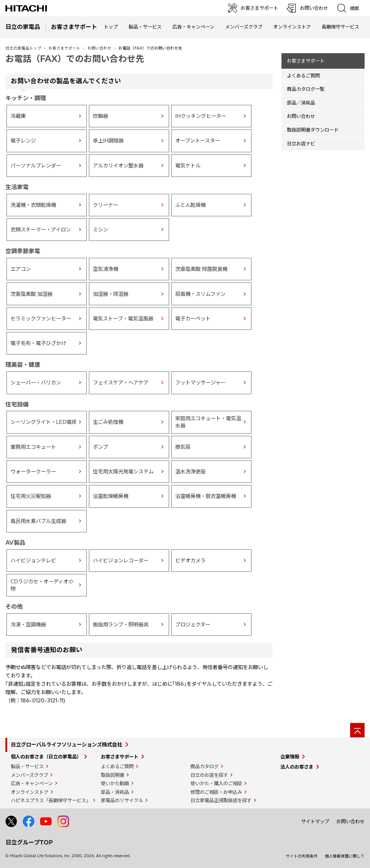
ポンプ (100, 447)
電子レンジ (23, 141)
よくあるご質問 (303, 76)
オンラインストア (292, 27)
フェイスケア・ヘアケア (121, 383)
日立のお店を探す (209, 775)
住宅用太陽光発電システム (123, 472)
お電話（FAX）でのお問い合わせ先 (75, 59)
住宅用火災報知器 (31, 496)
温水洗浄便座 (190, 472)
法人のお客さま (297, 767)
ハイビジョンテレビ (33, 561)
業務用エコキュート (33, 447)
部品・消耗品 (115, 792)
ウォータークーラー (33, 472)
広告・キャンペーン (32, 783)
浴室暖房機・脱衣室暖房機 (206, 496)
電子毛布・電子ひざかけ (38, 343)
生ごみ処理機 (108, 422)
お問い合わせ (99, 48)
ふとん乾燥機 (190, 205)
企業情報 (290, 757)
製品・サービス (27, 766)
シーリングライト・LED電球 (44, 422)
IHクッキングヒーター (201, 116)
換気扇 (183, 447)
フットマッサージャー (200, 383)
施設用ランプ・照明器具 (121, 625)
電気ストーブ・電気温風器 (123, 319)
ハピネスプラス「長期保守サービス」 (51, 800)
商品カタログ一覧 (306, 89)
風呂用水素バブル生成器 (38, 521)
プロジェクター (193, 625)
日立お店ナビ (301, 144)
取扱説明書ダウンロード (313, 130)
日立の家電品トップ (23, 48)
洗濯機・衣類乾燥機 (33, 205)
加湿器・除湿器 (111, 294)
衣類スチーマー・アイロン (41, 230)
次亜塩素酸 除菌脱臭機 (201, 269)
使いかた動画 (115, 783)
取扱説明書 (113, 775)
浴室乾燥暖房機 (111, 496)
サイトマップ (315, 821)
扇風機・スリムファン (200, 294)
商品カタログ (205, 766)
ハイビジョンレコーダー (121, 561)
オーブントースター (198, 141)
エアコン (21, 269)
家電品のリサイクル (122, 800)
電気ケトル (188, 166)
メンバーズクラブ (244, 27)
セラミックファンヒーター (41, 319)
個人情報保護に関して (345, 856)
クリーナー (106, 205)
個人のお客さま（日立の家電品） (46, 757)
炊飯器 (100, 116)
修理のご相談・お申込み (216, 792)
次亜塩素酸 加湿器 (31, 294)
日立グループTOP (29, 842)
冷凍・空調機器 (28, 625)
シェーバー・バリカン (36, 383)
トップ (111, 27)
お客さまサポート (64, 48)
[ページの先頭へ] (357, 730)
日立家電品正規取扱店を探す (221, 800)
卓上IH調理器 (108, 141)
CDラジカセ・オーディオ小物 (42, 585)
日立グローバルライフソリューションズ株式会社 (66, 745)
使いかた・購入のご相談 (216, 783)
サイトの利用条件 (302, 856)
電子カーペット (193, 319)
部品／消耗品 (301, 103)
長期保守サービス (340, 27)
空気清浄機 (106, 269)
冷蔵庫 (18, 116)
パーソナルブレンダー (36, 166)
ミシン (100, 230)
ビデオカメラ (190, 561)
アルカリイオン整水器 (118, 166)
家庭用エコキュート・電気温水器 (208, 422)
